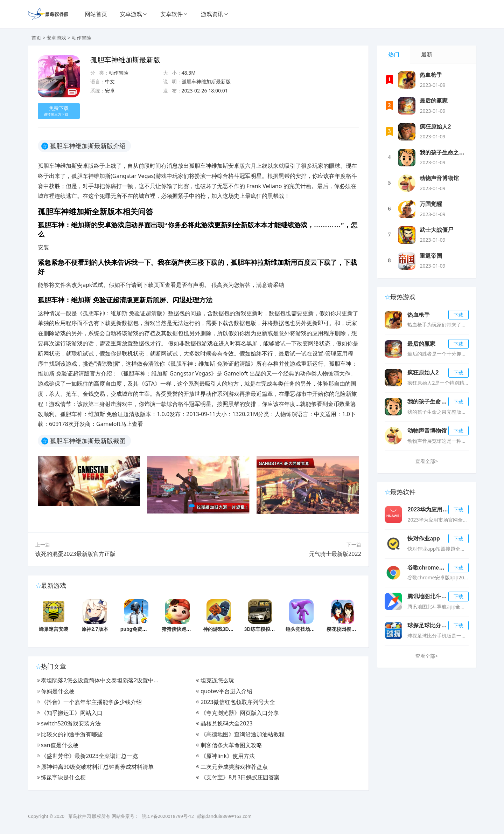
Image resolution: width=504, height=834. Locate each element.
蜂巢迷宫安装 (54, 629)
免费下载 (58, 111)
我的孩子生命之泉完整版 (450, 153)
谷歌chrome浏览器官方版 (440, 568)
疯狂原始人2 (435, 127)
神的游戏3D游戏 (221, 629)
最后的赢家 (434, 101)
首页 (36, 38)
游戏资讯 (212, 14)
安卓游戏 (131, 14)
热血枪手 (431, 75)
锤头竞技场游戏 (303, 629)
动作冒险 (82, 38)
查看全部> (427, 461)
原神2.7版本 (95, 629)
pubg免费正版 (136, 629)
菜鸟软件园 (80, 816)
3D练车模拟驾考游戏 (267, 629)
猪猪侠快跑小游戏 (181, 629)
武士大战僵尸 (436, 230)
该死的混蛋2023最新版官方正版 (75, 554)
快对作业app (423, 539)
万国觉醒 (431, 204)
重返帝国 (431, 256)
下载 (458, 315)
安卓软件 (171, 14)
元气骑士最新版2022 (335, 554)
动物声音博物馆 (439, 178)
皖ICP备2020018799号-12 (168, 816)
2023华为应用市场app (435, 509)
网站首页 (96, 14)
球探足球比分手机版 (433, 625)
